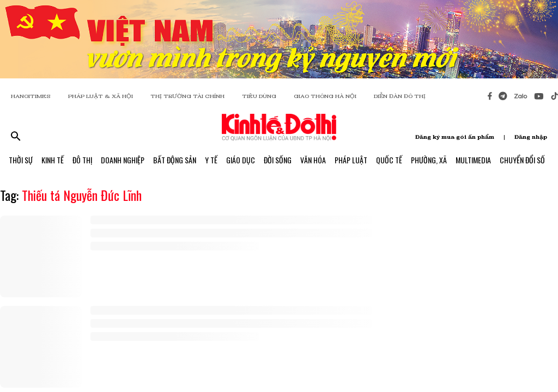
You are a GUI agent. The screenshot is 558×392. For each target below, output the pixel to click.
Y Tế (211, 160)
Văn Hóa (313, 160)
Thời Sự (21, 160)
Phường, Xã (429, 160)
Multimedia (473, 160)
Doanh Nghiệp (123, 160)
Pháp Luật (351, 160)
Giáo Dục (241, 160)
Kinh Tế (53, 160)
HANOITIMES (31, 96)
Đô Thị (82, 160)
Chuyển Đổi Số (522, 160)
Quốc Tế (389, 160)
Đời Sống (278, 160)
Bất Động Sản (175, 160)
